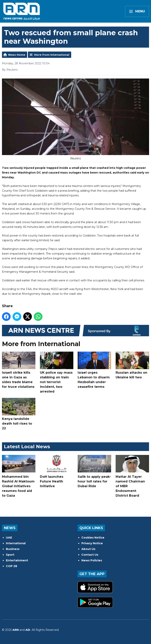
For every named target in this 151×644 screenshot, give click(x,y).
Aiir (28, 630)
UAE (9, 538)
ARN (16, 630)
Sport (10, 555)
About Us (88, 549)
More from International (52, 55)
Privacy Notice (92, 543)
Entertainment (17, 560)
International (16, 543)
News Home (17, 55)
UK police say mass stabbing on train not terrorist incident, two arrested (57, 372)
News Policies (92, 560)
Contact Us (90, 555)
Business (13, 549)
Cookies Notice (93, 538)
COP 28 (12, 566)
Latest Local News (27, 447)
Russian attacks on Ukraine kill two (132, 365)
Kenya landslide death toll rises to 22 (19, 414)
